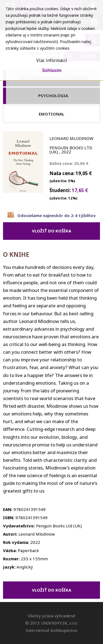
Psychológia (53, 95)
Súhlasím (52, 70)
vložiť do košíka (51, 231)
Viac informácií (52, 60)
